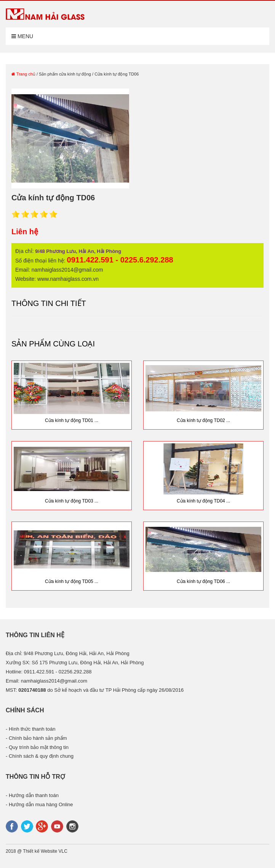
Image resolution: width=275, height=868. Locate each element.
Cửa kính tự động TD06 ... (203, 581)
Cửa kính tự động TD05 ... (72, 581)
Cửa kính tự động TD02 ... (203, 420)
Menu (22, 36)
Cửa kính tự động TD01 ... (72, 420)
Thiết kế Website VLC (45, 851)
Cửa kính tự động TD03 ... (72, 501)
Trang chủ (23, 74)
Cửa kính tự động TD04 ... (203, 501)
